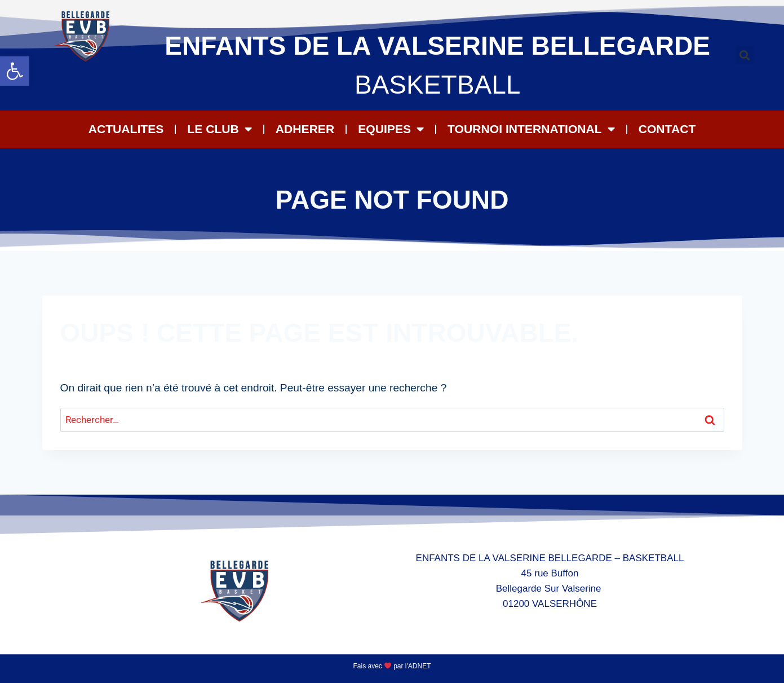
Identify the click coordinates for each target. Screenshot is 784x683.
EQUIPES (391, 129)
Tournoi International (531, 129)
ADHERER (305, 129)
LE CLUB (219, 129)
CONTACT (667, 129)
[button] (15, 71)
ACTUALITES (126, 129)
